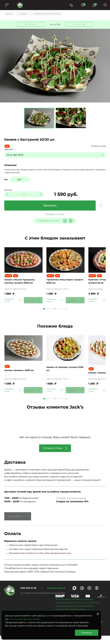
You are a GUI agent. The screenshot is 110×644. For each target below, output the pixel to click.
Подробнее (16, 525)
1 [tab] (44, 316)
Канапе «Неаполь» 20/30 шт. (22, 379)
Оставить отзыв (98, 147)
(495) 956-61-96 (28, 596)
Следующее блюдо (77, 24)
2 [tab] (55, 316)
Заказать (50, 206)
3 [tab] (66, 316)
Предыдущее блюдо (33, 24)
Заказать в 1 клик (55, 215)
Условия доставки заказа (71, 506)
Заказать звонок (56, 596)
